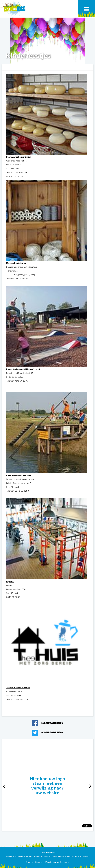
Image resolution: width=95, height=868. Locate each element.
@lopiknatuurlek (52, 724)
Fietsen (9, 856)
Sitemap (29, 862)
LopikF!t (10, 581)
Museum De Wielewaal (16, 263)
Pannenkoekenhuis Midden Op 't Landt (23, 369)
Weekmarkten (71, 856)
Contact (39, 862)
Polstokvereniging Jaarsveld (19, 475)
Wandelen (19, 856)
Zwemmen (58, 856)
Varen (28, 856)
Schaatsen (84, 856)
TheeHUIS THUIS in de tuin (18, 688)
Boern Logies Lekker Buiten (19, 157)
